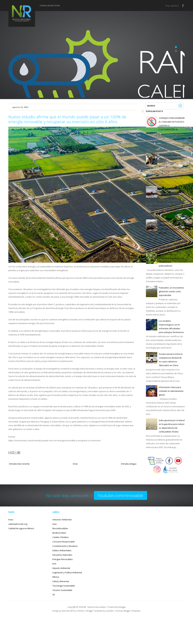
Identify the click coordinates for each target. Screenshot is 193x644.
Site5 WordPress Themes (73, 611)
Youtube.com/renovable (121, 495)
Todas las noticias (50, 6)
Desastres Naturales (62, 555)
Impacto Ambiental (61, 568)
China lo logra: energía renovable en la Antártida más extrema (171, 192)
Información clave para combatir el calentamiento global (171, 391)
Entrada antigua (129, 464)
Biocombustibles (60, 528)
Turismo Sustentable (62, 590)
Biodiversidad (59, 533)
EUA (54, 564)
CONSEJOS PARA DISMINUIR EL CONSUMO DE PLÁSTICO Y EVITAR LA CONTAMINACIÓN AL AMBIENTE (165, 126)
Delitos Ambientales (62, 550)
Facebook (183, 6)
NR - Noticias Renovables (95, 607)
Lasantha (110, 611)
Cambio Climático (61, 537)
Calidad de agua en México (21, 528)
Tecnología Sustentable (64, 586)
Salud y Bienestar (61, 581)
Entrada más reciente (19, 464)
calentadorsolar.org (18, 524)
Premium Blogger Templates (128, 611)
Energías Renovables (63, 559)
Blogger (123, 607)
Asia (54, 524)
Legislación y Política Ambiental (67, 572)
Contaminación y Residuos (65, 546)
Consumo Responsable (64, 542)
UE (54, 595)
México (56, 577)
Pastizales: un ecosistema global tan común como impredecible (171, 291)
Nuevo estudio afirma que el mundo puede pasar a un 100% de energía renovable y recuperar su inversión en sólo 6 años (67, 119)
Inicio (75, 464)
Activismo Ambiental (62, 520)
